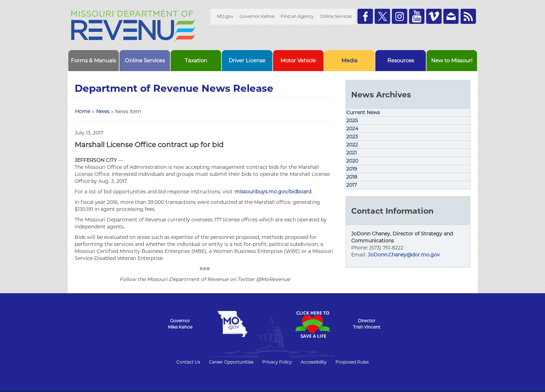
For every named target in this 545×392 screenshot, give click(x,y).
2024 (352, 129)
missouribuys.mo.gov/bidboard (273, 192)
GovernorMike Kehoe (180, 324)
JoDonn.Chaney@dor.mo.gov (404, 255)
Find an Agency (297, 16)
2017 (352, 185)
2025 (352, 121)
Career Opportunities (231, 362)
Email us (451, 16)
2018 (352, 177)
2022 (352, 145)
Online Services (336, 16)
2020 (352, 161)
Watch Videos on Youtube (417, 16)
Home (83, 111)
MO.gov (225, 16)
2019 (352, 169)
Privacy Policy (277, 362)
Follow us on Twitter (382, 16)
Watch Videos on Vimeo (434, 16)
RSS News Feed (468, 16)
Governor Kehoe (257, 16)
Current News (363, 112)
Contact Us (188, 362)
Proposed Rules (352, 362)
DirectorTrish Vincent (367, 324)
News (103, 111)
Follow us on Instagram (400, 16)
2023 (352, 137)
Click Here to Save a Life (313, 324)
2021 (352, 153)
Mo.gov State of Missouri (233, 324)
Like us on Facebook (365, 16)
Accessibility (314, 362)
